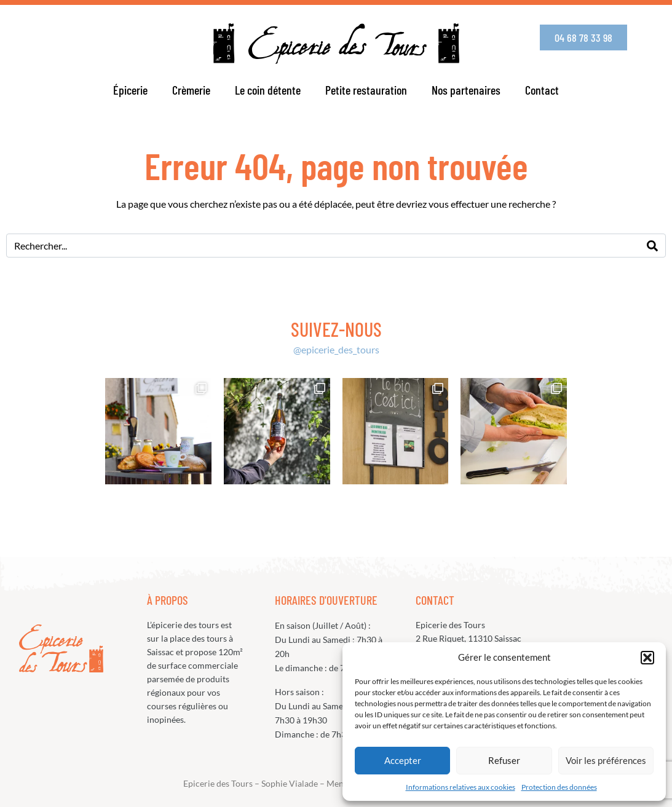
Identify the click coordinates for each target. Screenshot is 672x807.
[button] (647, 658)
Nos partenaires (466, 90)
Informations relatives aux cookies (461, 787)
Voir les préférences (606, 760)
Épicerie (130, 90)
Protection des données (559, 787)
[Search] (652, 246)
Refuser (504, 760)
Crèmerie (191, 90)
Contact (542, 90)
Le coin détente (268, 90)
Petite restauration (366, 90)
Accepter (403, 760)
